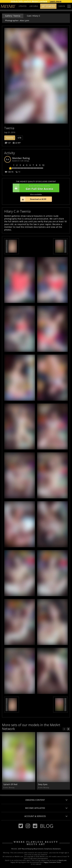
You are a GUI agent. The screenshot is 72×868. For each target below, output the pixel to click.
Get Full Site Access (35, 188)
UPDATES (23, 6)
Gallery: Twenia (13, 16)
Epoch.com (63, 860)
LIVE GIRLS (34, 6)
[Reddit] (35, 826)
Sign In (62, 6)
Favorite (10, 138)
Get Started (48, 6)
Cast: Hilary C (34, 16)
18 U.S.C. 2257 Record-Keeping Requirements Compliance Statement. (36, 849)
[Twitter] (21, 826)
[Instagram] (28, 826)
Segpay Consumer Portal (52, 862)
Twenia (9, 128)
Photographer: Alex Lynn (17, 20)
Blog (47, 826)
